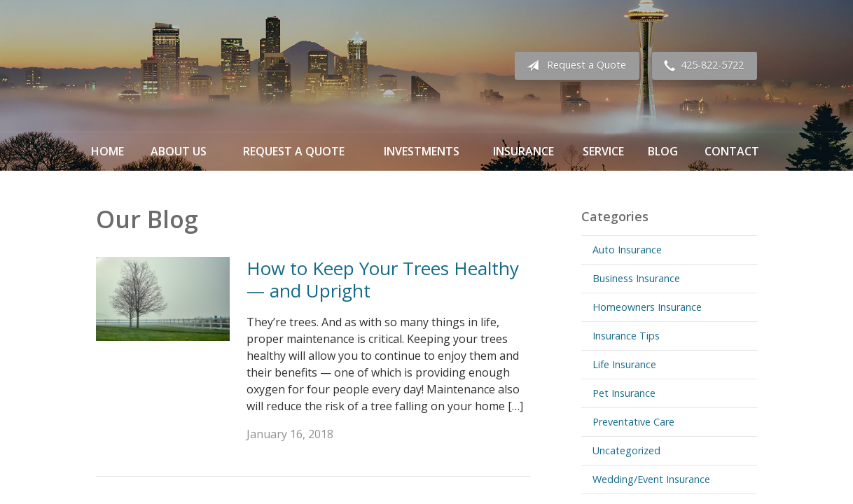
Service (603, 151)
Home (108, 151)
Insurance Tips (626, 336)
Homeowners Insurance (647, 307)
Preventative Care (633, 422)
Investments (422, 151)
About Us (179, 151)
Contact (732, 151)
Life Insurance (624, 364)
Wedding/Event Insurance (651, 479)
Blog (663, 151)
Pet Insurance (624, 393)
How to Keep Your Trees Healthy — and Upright (383, 280)
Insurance (523, 151)
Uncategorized (626, 450)
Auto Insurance (627, 250)
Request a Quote (574, 66)
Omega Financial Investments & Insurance (166, 66)
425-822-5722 (701, 66)
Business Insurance (636, 278)
